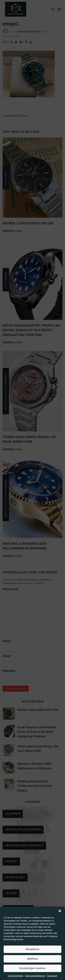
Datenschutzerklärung (35, 976)
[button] (60, 911)
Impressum (52, 976)
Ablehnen (32, 959)
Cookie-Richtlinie (15, 976)
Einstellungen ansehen (33, 968)
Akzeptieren (32, 949)
